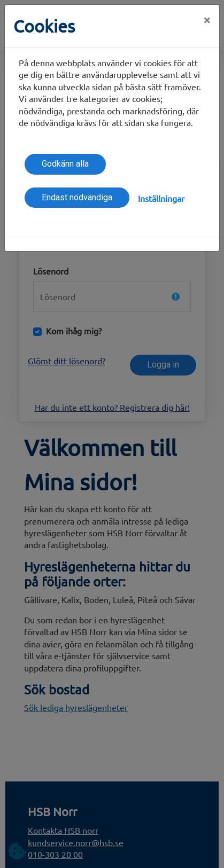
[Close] (207, 20)
